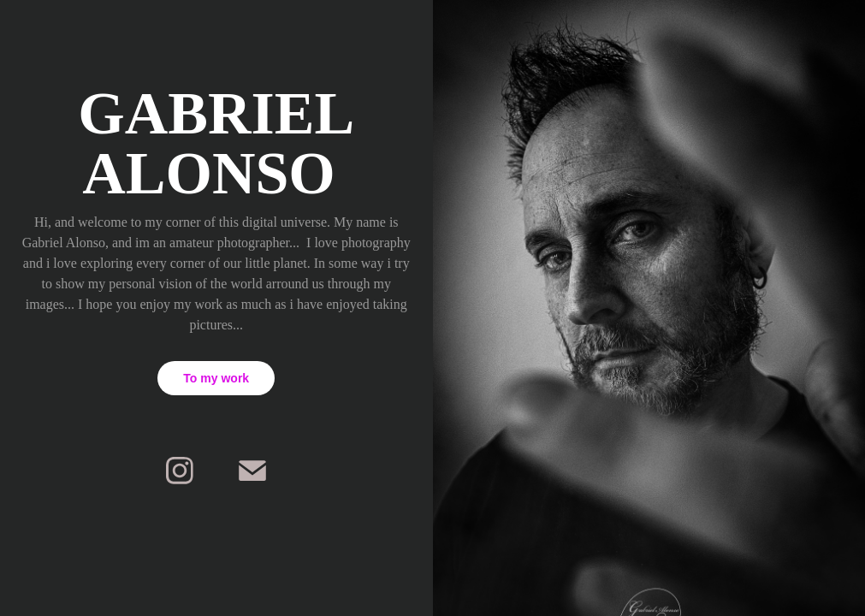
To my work (216, 378)
